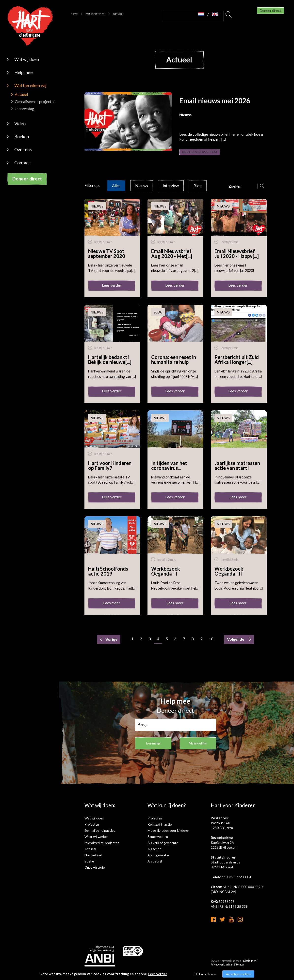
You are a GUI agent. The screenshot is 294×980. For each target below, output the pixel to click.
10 (211, 644)
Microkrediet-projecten (102, 848)
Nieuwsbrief (93, 860)
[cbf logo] (133, 959)
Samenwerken (158, 842)
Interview (171, 190)
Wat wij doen (27, 59)
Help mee (24, 72)
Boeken (22, 136)
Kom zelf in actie (160, 829)
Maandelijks (198, 748)
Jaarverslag (24, 109)
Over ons (23, 149)
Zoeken (229, 16)
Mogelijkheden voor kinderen (169, 835)
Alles (116, 190)
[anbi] (100, 964)
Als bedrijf (155, 866)
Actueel (21, 94)
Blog (198, 190)
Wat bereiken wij (30, 85)
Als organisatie (158, 860)
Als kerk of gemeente (163, 848)
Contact (22, 163)
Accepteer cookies (238, 974)
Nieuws (142, 190)
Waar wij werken (96, 842)
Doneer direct (27, 179)
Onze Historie (95, 872)
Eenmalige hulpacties (100, 835)
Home (74, 14)
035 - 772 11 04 (239, 882)
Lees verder (112, 290)
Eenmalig (153, 748)
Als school (155, 854)
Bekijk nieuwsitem (206, 155)
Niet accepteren (205, 974)
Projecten (92, 829)
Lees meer (238, 502)
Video (20, 123)
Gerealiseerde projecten (35, 101)
